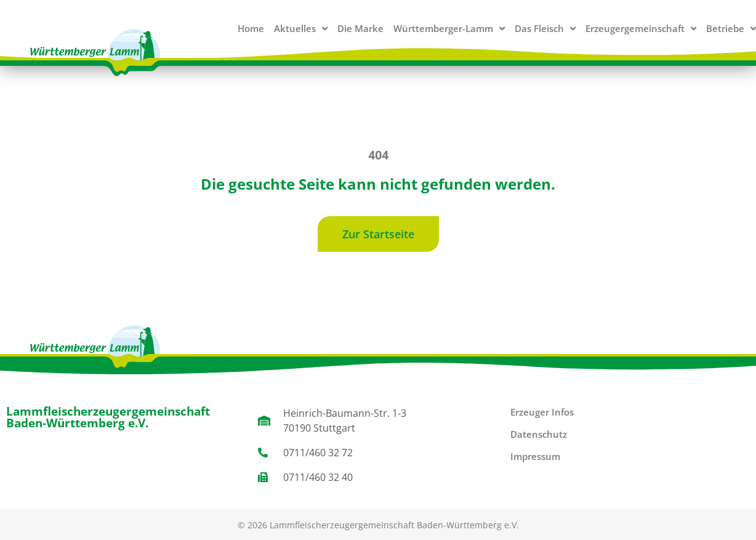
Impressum (535, 456)
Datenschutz (539, 434)
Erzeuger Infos (542, 412)
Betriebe (731, 29)
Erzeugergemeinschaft (641, 29)
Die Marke (360, 28)
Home (251, 28)
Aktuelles (301, 29)
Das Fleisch (545, 29)
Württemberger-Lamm (449, 29)
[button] (378, 234)
